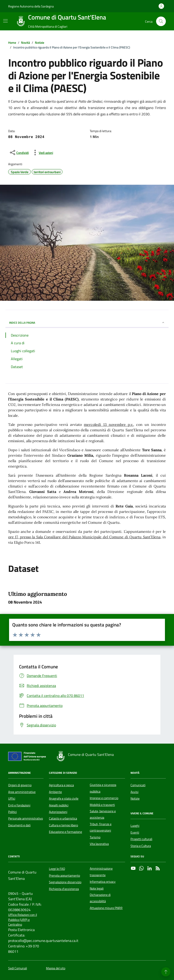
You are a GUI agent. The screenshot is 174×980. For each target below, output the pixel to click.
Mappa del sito (56, 968)
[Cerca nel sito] (161, 21)
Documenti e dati (19, 825)
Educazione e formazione (65, 832)
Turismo (95, 837)
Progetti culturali (141, 839)
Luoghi (135, 826)
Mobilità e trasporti (102, 805)
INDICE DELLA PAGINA (87, 323)
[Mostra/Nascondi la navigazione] (5, 21)
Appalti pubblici (59, 805)
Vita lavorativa (99, 844)
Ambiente (55, 792)
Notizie (135, 798)
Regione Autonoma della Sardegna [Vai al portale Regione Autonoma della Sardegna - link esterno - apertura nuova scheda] (31, 6)
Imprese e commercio (104, 798)
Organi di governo (20, 785)
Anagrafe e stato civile (64, 798)
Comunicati (138, 785)
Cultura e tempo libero (63, 825)
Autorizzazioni (58, 812)
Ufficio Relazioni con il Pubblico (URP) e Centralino (23, 920)
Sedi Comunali (18, 968)
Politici (12, 812)
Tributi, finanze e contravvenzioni (101, 827)
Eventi (135, 832)
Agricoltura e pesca (61, 785)
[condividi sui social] (19, 153)
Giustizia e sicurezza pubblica (103, 788)
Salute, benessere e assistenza (103, 814)
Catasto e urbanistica (63, 818)
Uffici (12, 798)
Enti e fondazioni (19, 805)
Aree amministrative (22, 792)
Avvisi (134, 792)
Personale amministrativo (25, 818)
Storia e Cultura (141, 846)
